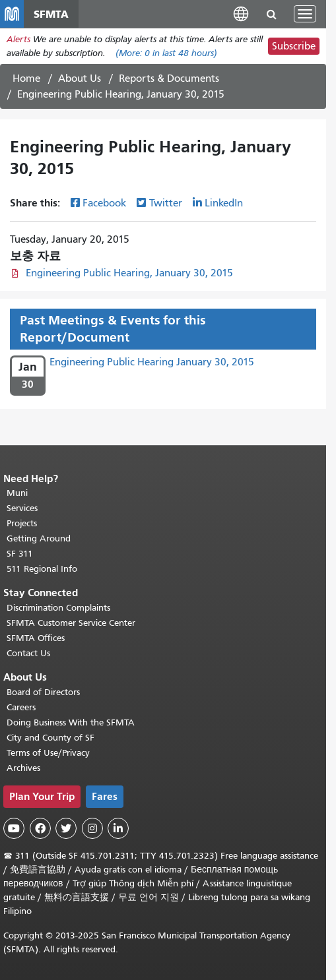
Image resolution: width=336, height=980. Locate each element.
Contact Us (28, 653)
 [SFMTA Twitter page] (66, 828)
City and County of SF (50, 738)
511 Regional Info (42, 569)
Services (22, 508)
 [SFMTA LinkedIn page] (118, 828)
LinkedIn (224, 203)
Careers (21, 707)
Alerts (18, 39)
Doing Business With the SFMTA (71, 722)
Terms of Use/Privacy (48, 753)
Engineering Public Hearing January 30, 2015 (152, 362)
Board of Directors (43, 692)
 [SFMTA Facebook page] (40, 828)
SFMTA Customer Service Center (71, 623)
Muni (17, 493)
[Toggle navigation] (305, 14)
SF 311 (20, 554)
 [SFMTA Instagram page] (92, 828)
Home (26, 78)
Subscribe (294, 46)
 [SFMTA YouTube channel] (14, 828)
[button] (241, 14)
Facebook (104, 203)
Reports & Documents (169, 78)
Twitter (166, 203)
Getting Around (39, 538)
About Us (80, 78)
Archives (23, 768)
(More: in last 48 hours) (166, 53)
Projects (22, 523)
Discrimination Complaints (58, 608)
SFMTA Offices (36, 638)
